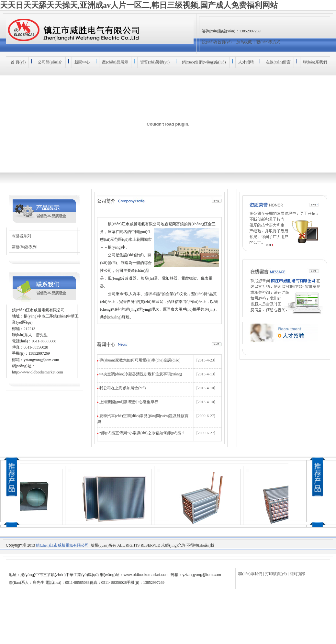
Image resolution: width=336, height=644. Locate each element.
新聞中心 (82, 62)
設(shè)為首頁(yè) (217, 42)
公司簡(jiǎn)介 (50, 62)
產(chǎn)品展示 (115, 62)
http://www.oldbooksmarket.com (38, 372)
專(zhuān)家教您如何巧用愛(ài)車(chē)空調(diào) (140, 360)
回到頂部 (297, 574)
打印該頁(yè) (276, 574)
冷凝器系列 (21, 236)
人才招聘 (246, 62)
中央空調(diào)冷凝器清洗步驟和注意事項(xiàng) (141, 374)
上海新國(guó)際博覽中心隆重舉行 (129, 402)
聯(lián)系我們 (315, 62)
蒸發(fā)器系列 (24, 247)
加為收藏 (244, 42)
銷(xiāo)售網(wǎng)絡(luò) (204, 62)
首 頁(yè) (17, 62)
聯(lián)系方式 (268, 42)
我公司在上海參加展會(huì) (123, 388)
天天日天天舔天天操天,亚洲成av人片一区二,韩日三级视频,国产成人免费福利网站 (139, 5)
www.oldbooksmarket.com (146, 575)
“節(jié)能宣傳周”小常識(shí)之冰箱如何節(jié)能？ (142, 433)
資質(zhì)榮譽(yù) (155, 62)
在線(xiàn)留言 (278, 62)
